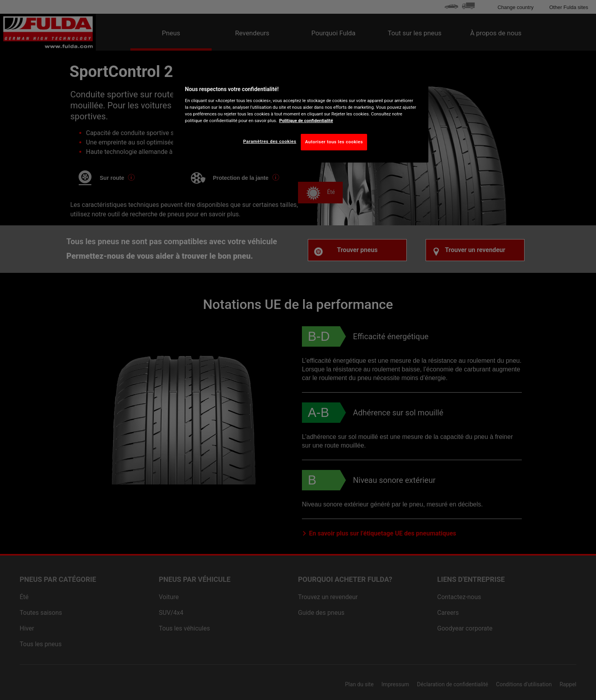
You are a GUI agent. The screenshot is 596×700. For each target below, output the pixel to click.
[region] (301, 116)
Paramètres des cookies (270, 141)
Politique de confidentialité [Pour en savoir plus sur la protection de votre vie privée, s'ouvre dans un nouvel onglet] (306, 121)
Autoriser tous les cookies (334, 142)
